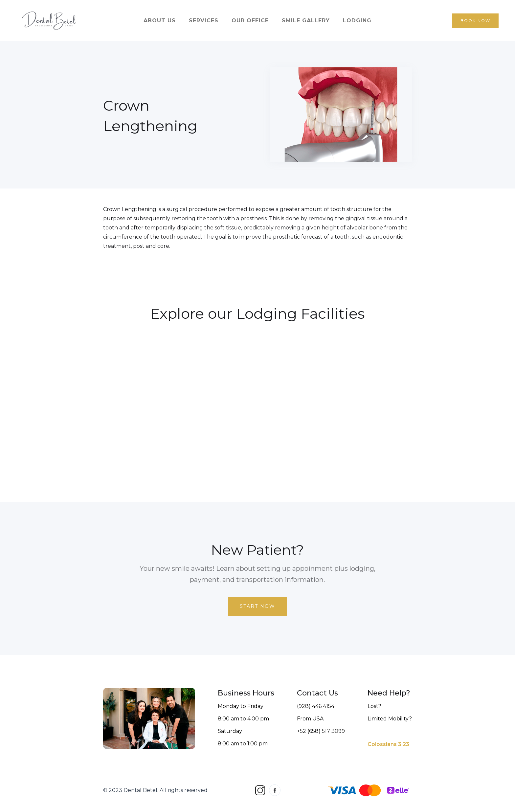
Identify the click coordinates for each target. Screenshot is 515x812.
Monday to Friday (241, 706)
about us (160, 21)
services (204, 21)
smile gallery (306, 21)
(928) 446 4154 (316, 706)
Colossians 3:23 (388, 744)
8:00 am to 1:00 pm (243, 744)
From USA (310, 719)
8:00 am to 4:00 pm (243, 719)
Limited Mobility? (390, 719)
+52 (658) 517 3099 (321, 731)
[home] (49, 21)
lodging (357, 21)
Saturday (230, 731)
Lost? (374, 706)
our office (250, 21)
